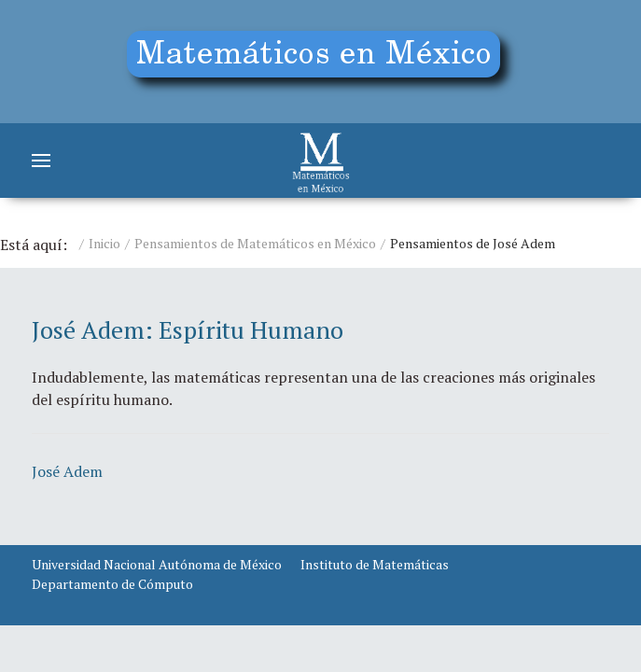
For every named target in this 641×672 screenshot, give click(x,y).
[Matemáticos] (321, 161)
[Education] (320, 62)
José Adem (67, 471)
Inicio (105, 243)
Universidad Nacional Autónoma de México (157, 564)
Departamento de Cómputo (112, 584)
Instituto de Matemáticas (375, 564)
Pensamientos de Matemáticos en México (255, 243)
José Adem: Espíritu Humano (188, 329)
